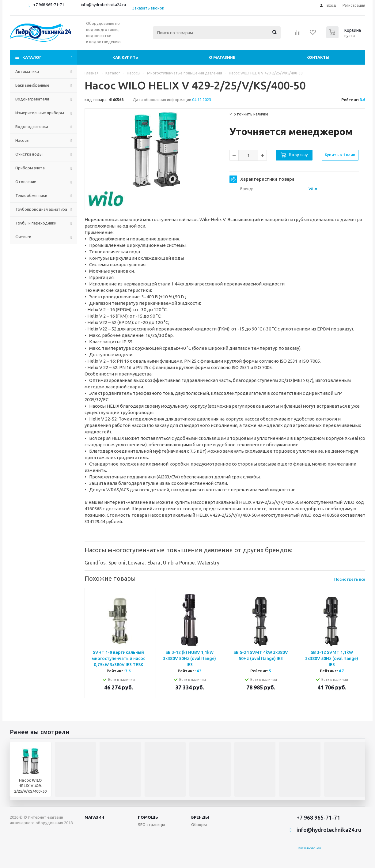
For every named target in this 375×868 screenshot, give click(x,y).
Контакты (318, 57)
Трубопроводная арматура (41, 209)
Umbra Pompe (179, 563)
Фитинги (23, 237)
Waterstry (208, 563)
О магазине (222, 57)
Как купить (125, 57)
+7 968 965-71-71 (49, 5)
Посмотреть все (350, 579)
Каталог (32, 57)
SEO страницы (152, 825)
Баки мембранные (32, 85)
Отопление (26, 182)
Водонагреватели (32, 99)
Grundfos (95, 563)
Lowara (136, 563)
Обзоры (199, 825)
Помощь (148, 817)
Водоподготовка (32, 126)
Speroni (117, 563)
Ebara (154, 563)
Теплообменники (31, 195)
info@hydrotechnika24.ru (103, 5)
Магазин (94, 817)
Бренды (200, 817)
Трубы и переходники (36, 223)
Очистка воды (29, 154)
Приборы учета (30, 168)
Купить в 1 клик (340, 155)
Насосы (22, 140)
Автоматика (27, 71)
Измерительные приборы (40, 113)
